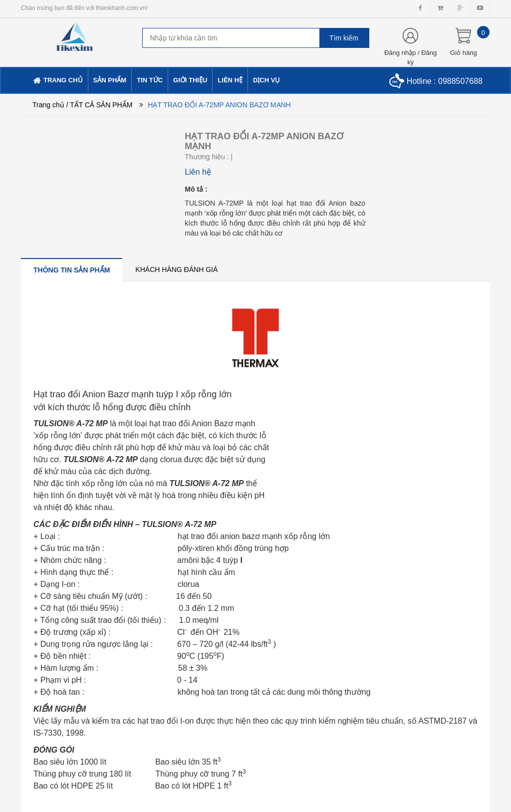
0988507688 (460, 81)
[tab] (72, 270)
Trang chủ (48, 105)
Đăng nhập (400, 53)
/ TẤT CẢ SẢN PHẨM (100, 105)
